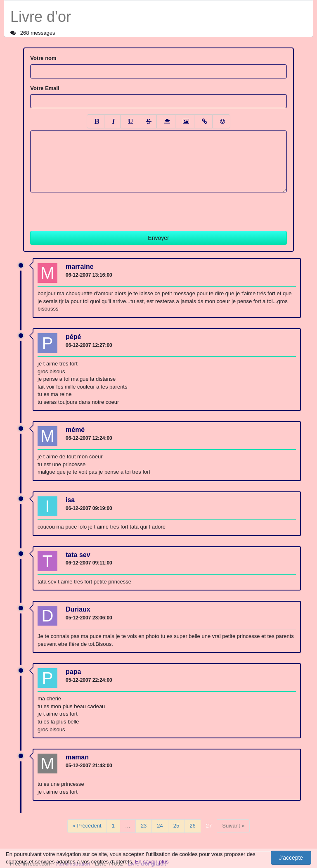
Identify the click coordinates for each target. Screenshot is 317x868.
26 (192, 826)
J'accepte (291, 858)
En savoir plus (152, 862)
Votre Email (45, 88)
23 (144, 826)
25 (176, 826)
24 (160, 826)
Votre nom (43, 58)
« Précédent (87, 826)
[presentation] (93, 209)
